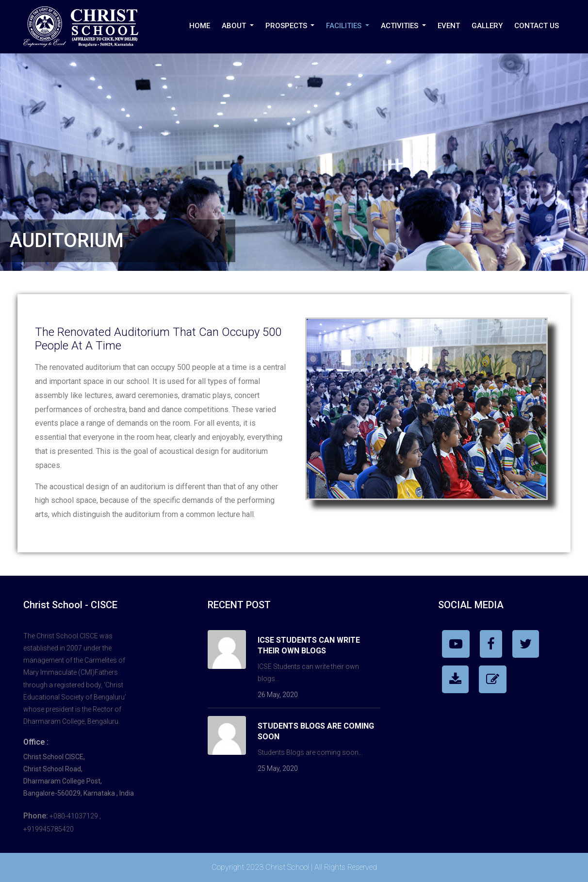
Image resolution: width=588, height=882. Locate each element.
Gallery (487, 26)
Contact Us (537, 26)
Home (200, 26)
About (235, 26)
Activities (400, 26)
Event (449, 26)
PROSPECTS (287, 26)
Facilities (345, 26)
